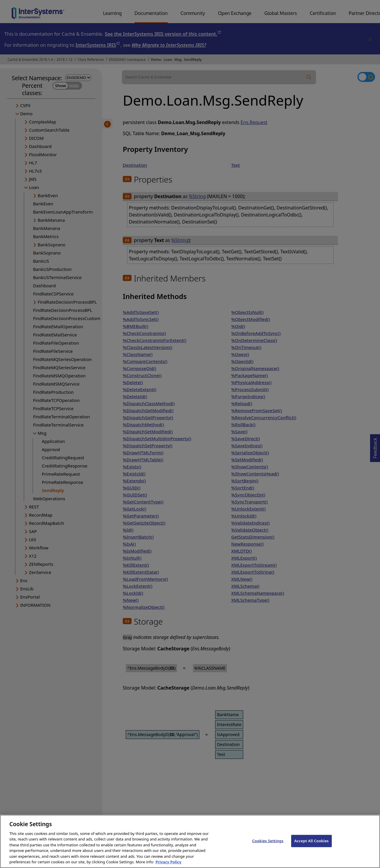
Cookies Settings (268, 847)
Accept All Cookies (312, 847)
